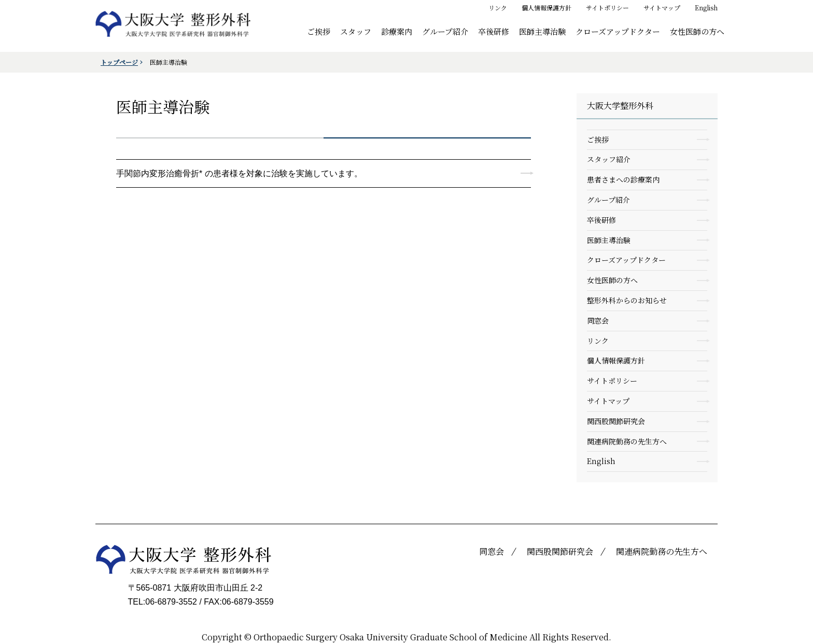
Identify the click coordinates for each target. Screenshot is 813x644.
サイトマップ (662, 8)
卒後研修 (494, 31)
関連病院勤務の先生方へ (627, 441)
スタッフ (356, 31)
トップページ (119, 62)
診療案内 (397, 31)
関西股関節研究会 (616, 421)
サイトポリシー (607, 8)
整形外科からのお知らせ (627, 300)
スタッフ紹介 (609, 159)
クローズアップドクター (618, 31)
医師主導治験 (542, 31)
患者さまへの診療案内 (623, 179)
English (706, 8)
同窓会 (598, 320)
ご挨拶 (319, 31)
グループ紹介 (445, 31)
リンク (498, 8)
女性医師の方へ (697, 31)
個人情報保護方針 (546, 8)
